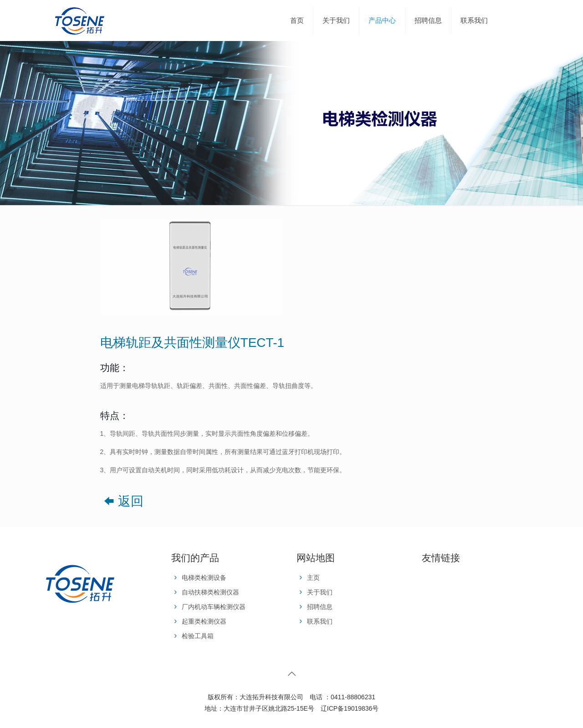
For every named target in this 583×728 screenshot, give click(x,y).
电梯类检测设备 (204, 578)
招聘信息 (320, 607)
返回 (122, 501)
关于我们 (320, 592)
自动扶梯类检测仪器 (210, 592)
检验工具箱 (198, 636)
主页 (313, 578)
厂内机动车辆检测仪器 (214, 607)
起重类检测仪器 (204, 621)
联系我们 (320, 621)
